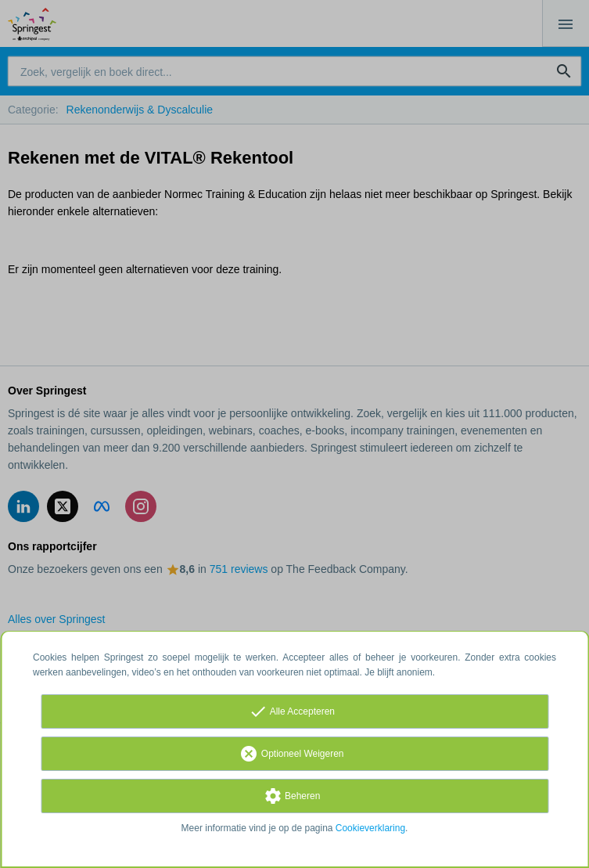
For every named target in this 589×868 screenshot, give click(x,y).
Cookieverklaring (370, 828)
